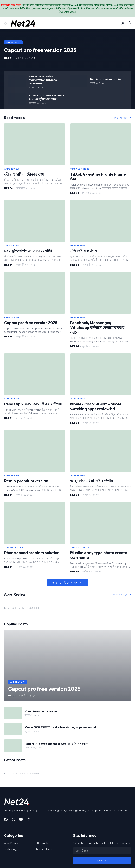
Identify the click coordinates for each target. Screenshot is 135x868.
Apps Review (11, 843)
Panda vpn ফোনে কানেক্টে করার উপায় (33, 404)
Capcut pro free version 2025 (31, 323)
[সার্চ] (130, 23)
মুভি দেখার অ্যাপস (84, 251)
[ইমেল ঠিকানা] (102, 851)
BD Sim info (42, 843)
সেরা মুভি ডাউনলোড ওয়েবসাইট (28, 251)
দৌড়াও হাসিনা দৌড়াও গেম (24, 174)
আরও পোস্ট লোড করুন (66, 583)
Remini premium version (106, 79)
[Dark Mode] (123, 23)
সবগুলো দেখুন (120, 118)
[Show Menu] (5, 23)
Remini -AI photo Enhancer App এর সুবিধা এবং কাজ (47, 97)
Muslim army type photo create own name (99, 555)
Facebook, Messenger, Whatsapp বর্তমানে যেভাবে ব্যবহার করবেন (97, 328)
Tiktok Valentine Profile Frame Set (98, 177)
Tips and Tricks (44, 849)
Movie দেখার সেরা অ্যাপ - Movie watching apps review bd (43, 80)
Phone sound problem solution (32, 553)
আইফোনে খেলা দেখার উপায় (92, 481)
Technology (11, 849)
